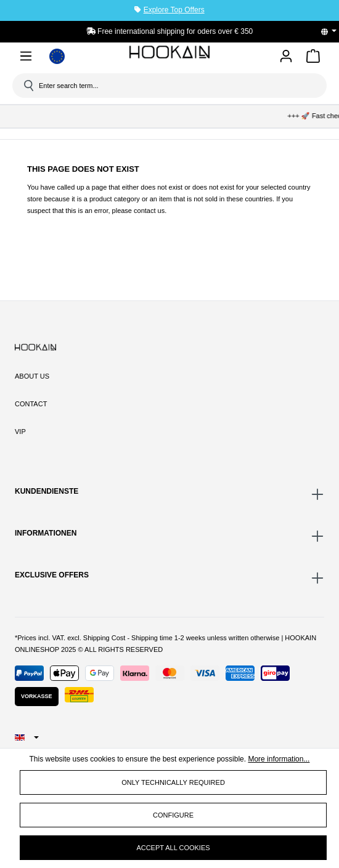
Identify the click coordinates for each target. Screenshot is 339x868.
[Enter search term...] (174, 86)
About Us (32, 376)
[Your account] (286, 57)
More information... (279, 759)
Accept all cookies (173, 848)
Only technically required (173, 782)
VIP (20, 432)
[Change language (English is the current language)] (333, 31)
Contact (31, 404)
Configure (173, 815)
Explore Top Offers (174, 10)
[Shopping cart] (313, 58)
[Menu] (26, 58)
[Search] (28, 86)
